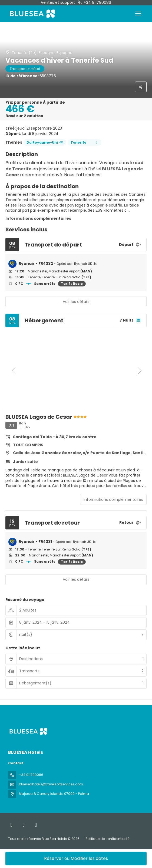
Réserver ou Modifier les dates (76, 858)
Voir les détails (76, 302)
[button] (14, 370)
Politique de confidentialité (108, 839)
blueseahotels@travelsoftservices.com (51, 784)
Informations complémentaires (38, 218)
